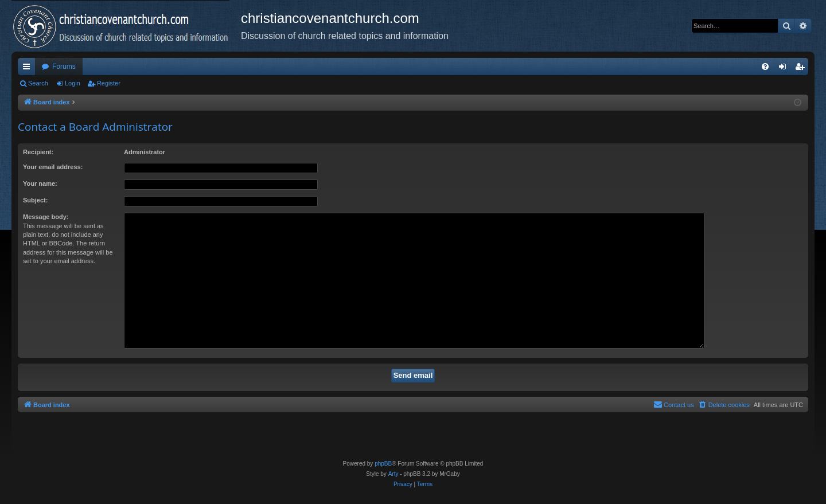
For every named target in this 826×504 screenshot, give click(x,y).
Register (109, 83)
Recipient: (38, 152)
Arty (393, 474)
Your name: (40, 183)
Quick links (29, 69)
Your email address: (53, 167)
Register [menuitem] (802, 69)
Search (38, 83)
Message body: (46, 217)
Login (73, 83)
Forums (64, 67)
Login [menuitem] (785, 69)
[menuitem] (765, 67)
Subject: (35, 200)
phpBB (383, 464)
